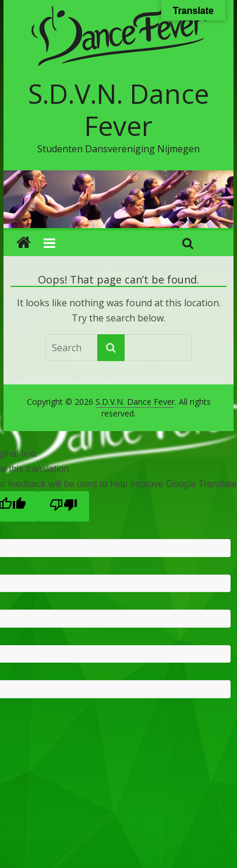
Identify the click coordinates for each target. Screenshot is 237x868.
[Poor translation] (63, 506)
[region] (118, 199)
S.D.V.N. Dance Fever (118, 109)
